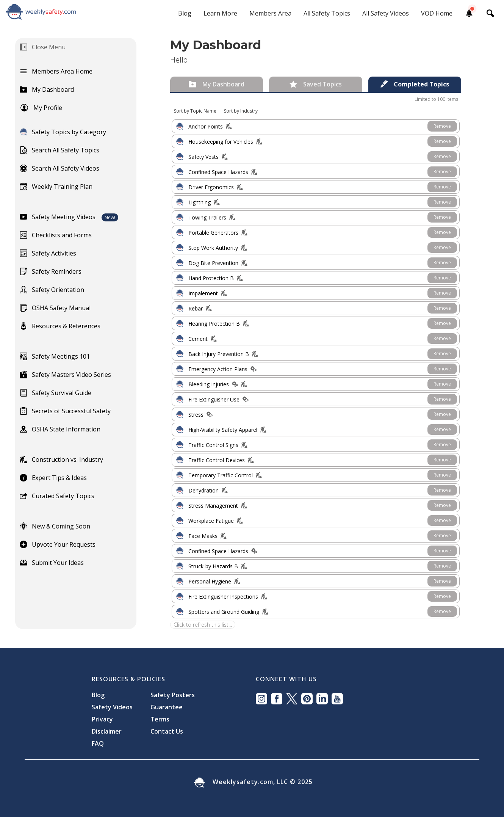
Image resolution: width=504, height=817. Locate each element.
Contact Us (167, 731)
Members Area (270, 13)
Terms (160, 719)
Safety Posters (173, 695)
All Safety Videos (386, 13)
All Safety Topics (327, 13)
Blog (185, 13)
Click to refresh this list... (203, 625)
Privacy (102, 719)
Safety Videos (112, 707)
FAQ (98, 743)
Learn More (220, 13)
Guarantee (167, 707)
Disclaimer (107, 731)
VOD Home (437, 13)
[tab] (217, 84)
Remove (442, 126)
